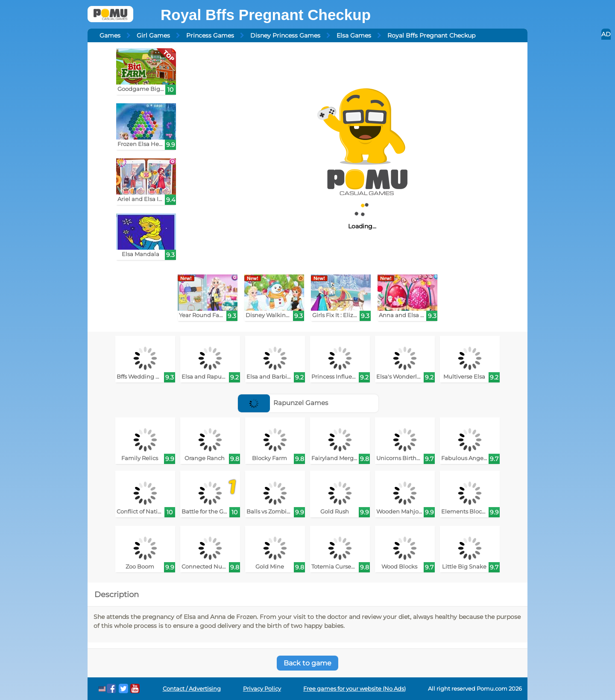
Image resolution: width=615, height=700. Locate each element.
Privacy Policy (262, 689)
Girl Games (153, 35)
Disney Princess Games (285, 35)
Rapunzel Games (283, 403)
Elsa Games (354, 35)
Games (110, 35)
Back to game (307, 663)
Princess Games (210, 35)
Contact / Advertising (192, 689)
